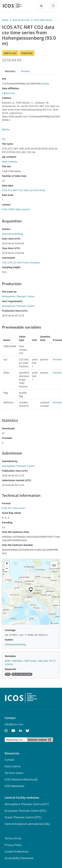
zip (4, 527)
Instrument (9, 258)
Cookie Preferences (17, 852)
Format (6, 503)
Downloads (8, 428)
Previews (7, 438)
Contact (10, 760)
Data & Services (21, 20)
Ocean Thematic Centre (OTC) (23, 817)
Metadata (10, 71)
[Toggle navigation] (53, 6)
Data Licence (13, 766)
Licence (6, 205)
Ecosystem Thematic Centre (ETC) (25, 811)
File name (8, 144)
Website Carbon (37, 740)
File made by (9, 292)
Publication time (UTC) (15, 471)
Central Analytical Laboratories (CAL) (27, 824)
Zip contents (9, 157)
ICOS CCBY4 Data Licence (16, 209)
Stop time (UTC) (11, 248)
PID (4, 79)
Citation (7, 98)
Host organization (12, 301)
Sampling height (11, 267)
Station (6, 229)
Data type (8, 185)
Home (5, 20)
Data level (8, 195)
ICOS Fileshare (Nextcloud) (21, 779)
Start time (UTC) (11, 239)
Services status (14, 773)
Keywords (10, 669)
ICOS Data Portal (43, 20)
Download (27, 53)
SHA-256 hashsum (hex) (16, 532)
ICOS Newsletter (15, 786)
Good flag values (11, 513)
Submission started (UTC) (17, 480)
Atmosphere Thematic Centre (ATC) (27, 804)
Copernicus (8, 93)
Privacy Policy (13, 845)
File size (6, 166)
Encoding (7, 522)
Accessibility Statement (19, 858)
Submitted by (10, 461)
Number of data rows (14, 176)
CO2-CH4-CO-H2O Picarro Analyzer (21, 262)
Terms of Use (13, 838)
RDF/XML (18, 661)
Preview (25, 71)
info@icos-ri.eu (14, 724)
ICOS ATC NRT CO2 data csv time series (24, 190)
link (46, 84)
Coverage (10, 630)
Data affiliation (10, 88)
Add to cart (10, 53)
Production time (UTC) (15, 311)
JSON (8, 661)
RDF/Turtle (31, 661)
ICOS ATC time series (14, 508)
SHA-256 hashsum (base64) (17, 545)
